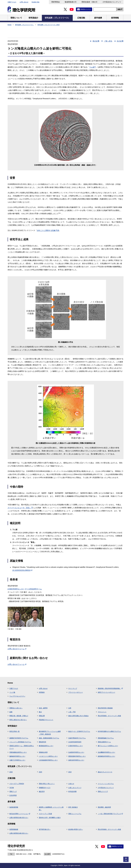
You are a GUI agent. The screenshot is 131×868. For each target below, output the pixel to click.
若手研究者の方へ (45, 829)
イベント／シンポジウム (106, 784)
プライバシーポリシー (76, 692)
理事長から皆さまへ (16, 708)
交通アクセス (12, 2)
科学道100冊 (72, 792)
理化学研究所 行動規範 (105, 708)
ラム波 (92, 67)
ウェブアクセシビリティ (17, 696)
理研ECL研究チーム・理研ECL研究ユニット (22, 747)
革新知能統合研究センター (18, 752)
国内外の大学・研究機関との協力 (50, 818)
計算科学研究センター (16, 589)
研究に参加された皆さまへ (18, 720)
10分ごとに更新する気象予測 (48, 230)
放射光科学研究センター (76, 760)
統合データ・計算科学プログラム (79, 731)
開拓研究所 (42, 742)
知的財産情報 (14, 807)
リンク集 (12, 692)
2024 (70, 772)
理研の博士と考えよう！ (47, 784)
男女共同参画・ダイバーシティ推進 (109, 716)
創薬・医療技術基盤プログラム (49, 738)
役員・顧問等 (43, 708)
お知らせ (71, 784)
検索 (119, 9)
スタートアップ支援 (45, 814)
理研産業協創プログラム (106, 738)
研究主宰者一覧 (14, 731)
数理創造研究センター (46, 746)
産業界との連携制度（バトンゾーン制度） (51, 809)
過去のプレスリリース (105, 772)
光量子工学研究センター (17, 760)
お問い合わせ (24, 2)
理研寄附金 (56, 2)
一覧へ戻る (108, 41)
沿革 (70, 708)
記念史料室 (13, 795)
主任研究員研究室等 (75, 742)
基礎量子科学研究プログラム (19, 738)
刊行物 (12, 788)
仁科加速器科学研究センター (48, 760)
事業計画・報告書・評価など (19, 716)
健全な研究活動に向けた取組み (78, 716)
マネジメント (102, 712)
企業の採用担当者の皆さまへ (19, 818)
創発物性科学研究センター (106, 756)
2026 (11, 772)
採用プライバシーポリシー (106, 692)
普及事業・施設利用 (104, 807)
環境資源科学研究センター (77, 756)
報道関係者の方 (71, 2)
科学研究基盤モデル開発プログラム (109, 731)
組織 (11, 712)
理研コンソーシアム (75, 814)
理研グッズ (13, 792)
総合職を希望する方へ (76, 829)
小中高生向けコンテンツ (112, 2)
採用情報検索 (14, 829)
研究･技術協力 (73, 807)
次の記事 (120, 41)
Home (10, 25)
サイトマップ (73, 688)
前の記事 (96, 41)
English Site (36, 2)
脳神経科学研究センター (17, 756)
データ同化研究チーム (33, 589)
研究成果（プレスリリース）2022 (49, 25)
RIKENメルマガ (86, 9)
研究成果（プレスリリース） (25, 25)
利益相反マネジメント (46, 720)
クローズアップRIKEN (17, 784)
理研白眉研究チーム (104, 742)
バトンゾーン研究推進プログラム (20, 742)
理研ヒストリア (103, 792)
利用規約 (42, 692)
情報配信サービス (45, 788)
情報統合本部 (43, 752)
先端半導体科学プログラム (77, 738)
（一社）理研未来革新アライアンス (110, 814)
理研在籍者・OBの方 (89, 2)
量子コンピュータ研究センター (108, 746)
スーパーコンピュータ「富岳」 (20, 508)
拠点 (40, 712)
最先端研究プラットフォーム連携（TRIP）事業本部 (50, 733)
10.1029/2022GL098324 (22, 570)
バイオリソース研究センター (48, 756)
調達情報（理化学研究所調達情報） (110, 688)
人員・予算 (72, 712)
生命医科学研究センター (76, 752)
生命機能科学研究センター (106, 752)
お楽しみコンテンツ (75, 788)
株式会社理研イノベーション (20, 814)
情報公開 (42, 716)
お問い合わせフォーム (17, 649)
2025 (41, 772)
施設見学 (42, 792)
